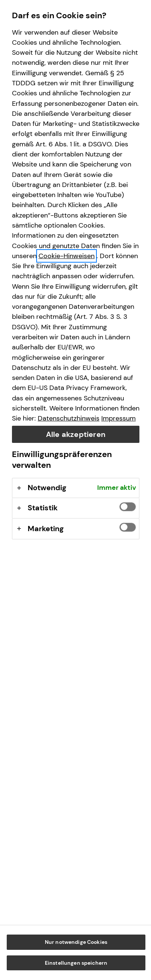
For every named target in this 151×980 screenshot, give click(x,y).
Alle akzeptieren (76, 434)
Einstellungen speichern (76, 963)
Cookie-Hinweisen (67, 256)
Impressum (118, 418)
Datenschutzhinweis (69, 418)
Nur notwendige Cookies (76, 942)
